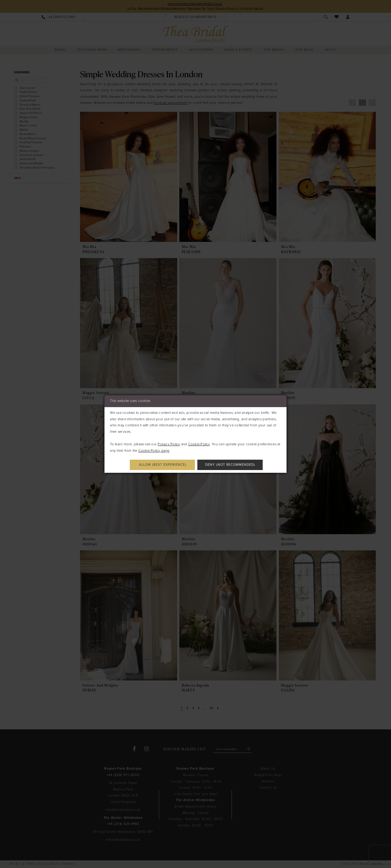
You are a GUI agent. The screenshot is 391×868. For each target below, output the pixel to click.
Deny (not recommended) (230, 465)
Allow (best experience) (163, 465)
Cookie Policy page (154, 451)
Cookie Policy (199, 444)
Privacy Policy (169, 444)
